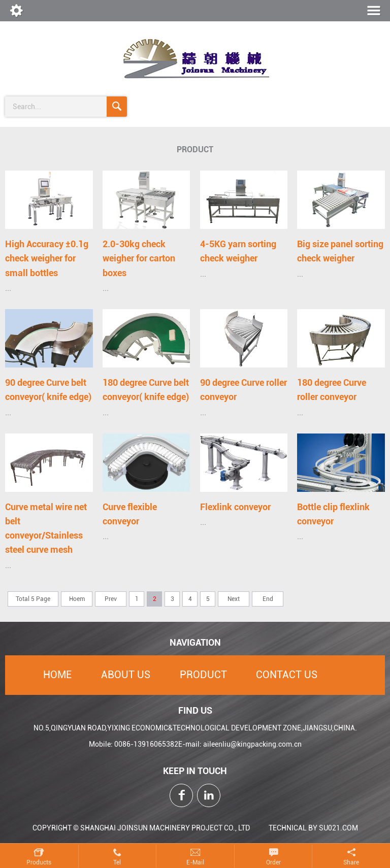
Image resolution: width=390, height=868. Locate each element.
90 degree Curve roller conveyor (243, 390)
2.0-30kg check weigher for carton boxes (139, 258)
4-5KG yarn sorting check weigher (238, 251)
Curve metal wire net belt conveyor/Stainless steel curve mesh (46, 528)
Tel (117, 862)
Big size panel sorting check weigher (340, 251)
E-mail (195, 862)
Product (203, 675)
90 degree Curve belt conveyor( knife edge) (48, 390)
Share (351, 862)
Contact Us (287, 675)
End (268, 599)
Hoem (77, 599)
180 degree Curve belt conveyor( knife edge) (146, 390)
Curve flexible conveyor (130, 514)
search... (27, 107)
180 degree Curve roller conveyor (332, 390)
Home (57, 675)
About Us (126, 675)
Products (39, 862)
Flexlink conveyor (235, 507)
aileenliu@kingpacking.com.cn (252, 744)
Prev (111, 599)
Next (234, 599)
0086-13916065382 (146, 744)
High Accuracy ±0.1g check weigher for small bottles (47, 258)
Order (273, 862)
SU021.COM (338, 828)
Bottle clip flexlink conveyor (333, 514)
